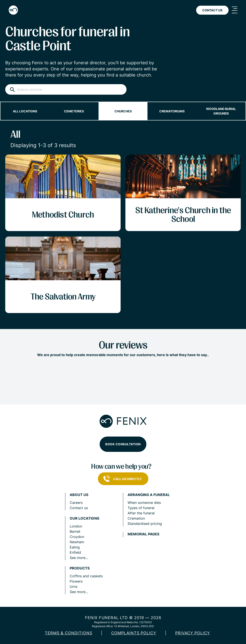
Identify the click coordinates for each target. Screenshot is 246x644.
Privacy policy (193, 633)
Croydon (77, 537)
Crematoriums (172, 111)
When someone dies (144, 503)
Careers (76, 503)
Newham (77, 542)
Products (80, 568)
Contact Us (212, 10)
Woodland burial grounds (221, 111)
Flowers (76, 581)
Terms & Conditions (68, 633)
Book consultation (123, 444)
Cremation (136, 518)
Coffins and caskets (86, 576)
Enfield (75, 552)
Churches (123, 111)
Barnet (75, 531)
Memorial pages (143, 534)
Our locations (84, 518)
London (76, 526)
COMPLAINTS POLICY (134, 633)
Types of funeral (141, 508)
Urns (74, 587)
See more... (79, 558)
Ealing (75, 547)
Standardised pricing (145, 524)
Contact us (79, 508)
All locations (25, 111)
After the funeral (141, 513)
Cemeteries (74, 111)
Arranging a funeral (149, 495)
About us (79, 495)
